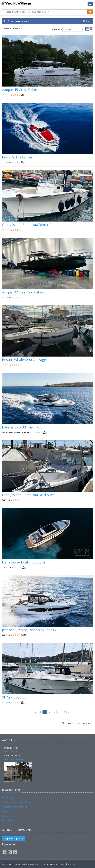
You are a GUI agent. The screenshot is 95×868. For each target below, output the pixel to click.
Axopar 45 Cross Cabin (20, 90)
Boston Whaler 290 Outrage (24, 360)
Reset (87, 21)
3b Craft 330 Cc (14, 697)
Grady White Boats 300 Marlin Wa (28, 495)
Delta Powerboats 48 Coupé (24, 562)
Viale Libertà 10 (11, 752)
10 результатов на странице (77, 723)
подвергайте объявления (14, 807)
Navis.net (74, 864)
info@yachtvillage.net (14, 759)
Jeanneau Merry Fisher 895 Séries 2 (29, 630)
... (59, 712)
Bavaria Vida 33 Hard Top (22, 427)
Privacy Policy (8, 820)
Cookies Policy (9, 816)
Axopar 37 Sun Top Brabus (23, 292)
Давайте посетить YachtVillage (17, 802)
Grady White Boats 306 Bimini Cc (28, 225)
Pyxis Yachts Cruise (17, 157)
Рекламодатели (10, 798)
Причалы (6, 811)
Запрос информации (14, 838)
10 (64, 712)
